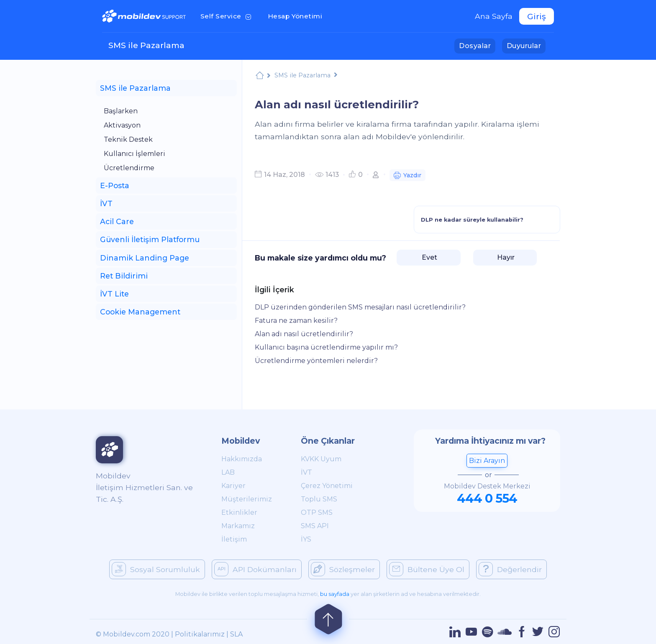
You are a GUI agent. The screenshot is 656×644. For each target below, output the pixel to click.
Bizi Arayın (487, 461)
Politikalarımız (200, 634)
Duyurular (526, 45)
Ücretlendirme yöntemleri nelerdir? (316, 361)
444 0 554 (487, 498)
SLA (236, 634)
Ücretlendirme (129, 168)
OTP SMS (317, 512)
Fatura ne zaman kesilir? (296, 321)
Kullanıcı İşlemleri (135, 154)
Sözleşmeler (343, 569)
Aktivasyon (122, 125)
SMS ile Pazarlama (146, 45)
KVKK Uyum (321, 459)
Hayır (505, 257)
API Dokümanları (255, 569)
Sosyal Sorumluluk (156, 569)
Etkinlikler (239, 512)
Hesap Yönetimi (298, 15)
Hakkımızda (242, 459)
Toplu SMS (319, 499)
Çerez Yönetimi (327, 486)
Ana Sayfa (494, 16)
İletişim (234, 539)
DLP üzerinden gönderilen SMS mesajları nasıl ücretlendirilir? (360, 307)
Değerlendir (510, 569)
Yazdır (407, 176)
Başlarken (121, 111)
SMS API (315, 526)
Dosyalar (477, 45)
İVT (306, 472)
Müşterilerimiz (247, 499)
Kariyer (233, 486)
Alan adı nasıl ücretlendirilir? (304, 334)
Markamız (238, 526)
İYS (306, 539)
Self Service (227, 15)
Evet (429, 257)
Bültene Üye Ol (427, 569)
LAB (228, 472)
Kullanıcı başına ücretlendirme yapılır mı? (326, 347)
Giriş (537, 16)
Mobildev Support (260, 76)
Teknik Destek (128, 139)
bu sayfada (335, 594)
